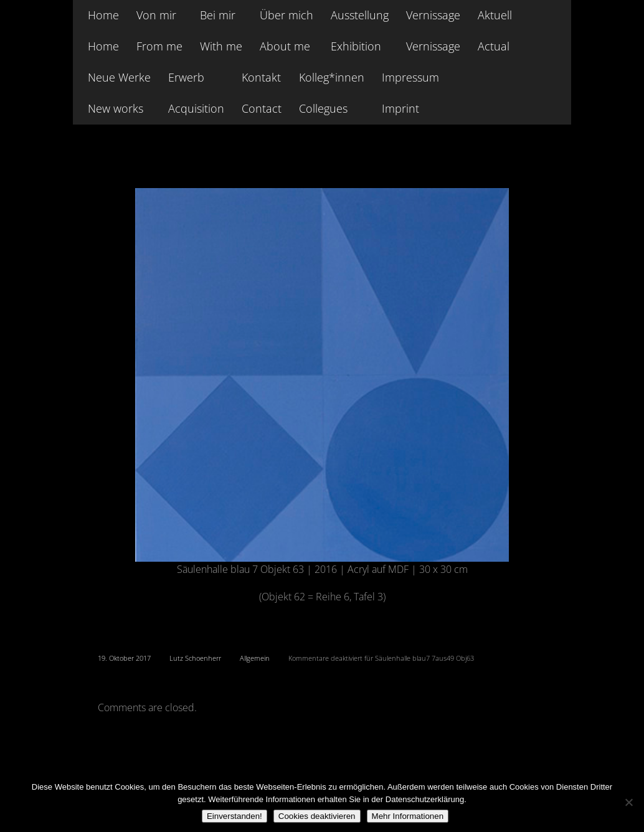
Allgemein (255, 658)
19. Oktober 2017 (124, 658)
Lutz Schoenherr (195, 658)
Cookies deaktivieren (317, 816)
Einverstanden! (234, 816)
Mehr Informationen (408, 816)
